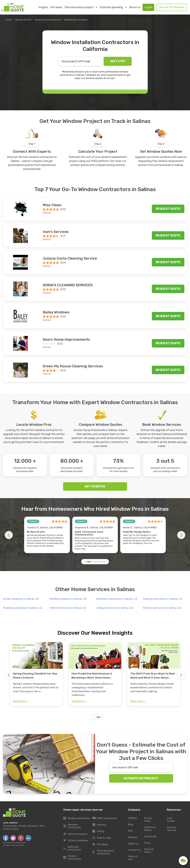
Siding (98, 831)
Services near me (172, 829)
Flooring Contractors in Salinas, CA (163, 599)
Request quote (168, 209)
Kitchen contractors (72, 857)
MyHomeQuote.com (18, 843)
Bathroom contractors (72, 848)
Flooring (99, 825)
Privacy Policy (148, 820)
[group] (36, 674)
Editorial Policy (149, 851)
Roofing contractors (77, 818)
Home (9, 20)
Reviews (133, 837)
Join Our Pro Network (172, 7)
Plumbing (100, 844)
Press (147, 843)
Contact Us (134, 850)
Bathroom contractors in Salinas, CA (117, 599)
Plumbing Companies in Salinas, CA (23, 608)
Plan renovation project (81, 7)
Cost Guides (171, 820)
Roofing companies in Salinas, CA (68, 599)
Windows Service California (48, 20)
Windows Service (23, 20)
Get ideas (56, 7)
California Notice (150, 829)
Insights (43, 7)
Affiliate (132, 818)
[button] (86, 562)
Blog (131, 824)
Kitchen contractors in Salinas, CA (162, 608)
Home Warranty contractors (103, 852)
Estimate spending (113, 7)
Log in (148, 7)
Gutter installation (76, 841)
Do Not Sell (150, 836)
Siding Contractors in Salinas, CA (115, 608)
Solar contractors (75, 834)
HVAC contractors (105, 818)
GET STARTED (95, 486)
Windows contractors (72, 826)
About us (135, 7)
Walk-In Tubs (102, 838)
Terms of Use (133, 858)
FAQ (130, 831)
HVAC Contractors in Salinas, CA (68, 608)
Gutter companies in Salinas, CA (21, 599)
